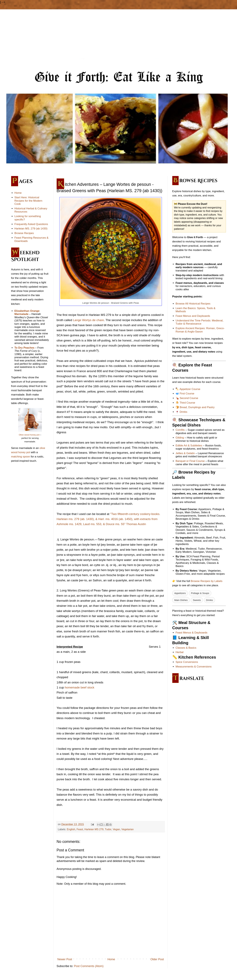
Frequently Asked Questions (31, 224)
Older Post (157, 959)
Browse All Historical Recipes (193, 304)
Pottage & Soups (200, 593)
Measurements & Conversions (194, 667)
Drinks (209, 600)
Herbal (179, 652)
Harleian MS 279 (94, 829)
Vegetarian (127, 829)
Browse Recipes (24, 233)
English (71, 829)
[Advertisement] (118, 35)
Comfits (180, 430)
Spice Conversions (187, 662)
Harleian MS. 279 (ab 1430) (31, 229)
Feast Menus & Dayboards (191, 633)
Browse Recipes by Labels (207, 581)
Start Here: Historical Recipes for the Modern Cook (28, 201)
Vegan (116, 829)
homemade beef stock (80, 687)
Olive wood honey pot (29, 435)
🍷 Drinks (181, 412)
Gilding (180, 438)
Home (111, 959)
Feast (80, 829)
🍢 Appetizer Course (188, 389)
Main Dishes (181, 600)
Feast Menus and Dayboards (193, 316)
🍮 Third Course (185, 403)
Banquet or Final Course (190, 461)
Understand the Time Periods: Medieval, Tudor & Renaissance (199, 322)
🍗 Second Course (187, 398)
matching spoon (21, 457)
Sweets (197, 600)
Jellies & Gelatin (185, 453)
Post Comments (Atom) (89, 966)
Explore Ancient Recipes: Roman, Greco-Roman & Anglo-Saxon (200, 330)
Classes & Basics (186, 648)
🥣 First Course (185, 394)
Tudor (108, 829)
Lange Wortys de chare (88, 320)
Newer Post (65, 959)
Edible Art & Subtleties (189, 446)
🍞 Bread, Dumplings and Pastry (195, 407)
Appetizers (180, 593)
